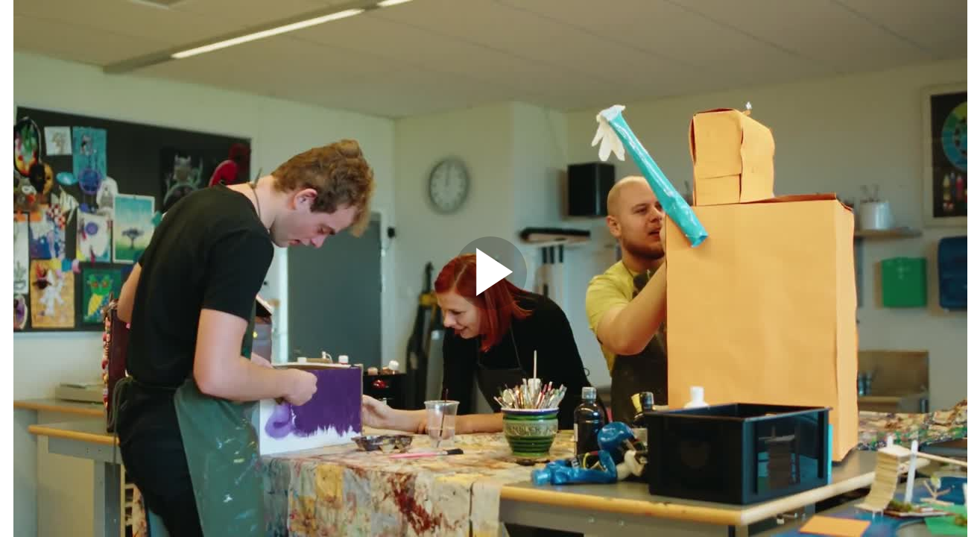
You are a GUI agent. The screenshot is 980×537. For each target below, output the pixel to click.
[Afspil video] (490, 306)
